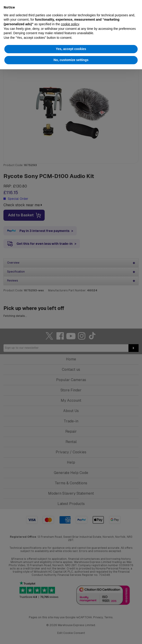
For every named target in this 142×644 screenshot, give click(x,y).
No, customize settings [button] (71, 60)
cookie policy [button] (70, 24)
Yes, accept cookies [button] (71, 49)
